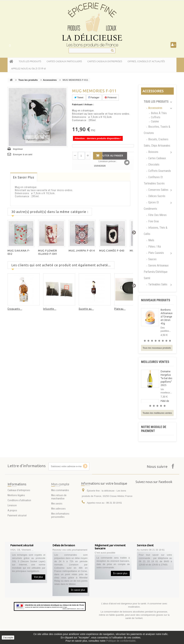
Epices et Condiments (151, 206)
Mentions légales (16, 516)
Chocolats (153, 165)
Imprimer (18, 149)
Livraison (12, 526)
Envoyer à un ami (23, 154)
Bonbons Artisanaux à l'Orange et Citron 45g (167, 317)
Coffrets (155, 117)
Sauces (152, 259)
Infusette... (50, 309)
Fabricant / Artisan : (83, 104)
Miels (151, 240)
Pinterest (111, 97)
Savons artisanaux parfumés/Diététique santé (156, 272)
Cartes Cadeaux (157, 158)
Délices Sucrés (156, 196)
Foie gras (153, 221)
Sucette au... (86, 309)
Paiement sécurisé (17, 536)
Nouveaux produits (156, 300)
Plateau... (120, 309)
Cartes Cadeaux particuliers (64, 61)
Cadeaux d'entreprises (19, 511)
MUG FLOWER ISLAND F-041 (48, 252)
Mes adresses (58, 533)
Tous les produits (28, 80)
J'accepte (8, 638)
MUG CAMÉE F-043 (112, 251)
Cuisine (155, 121)
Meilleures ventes (155, 362)
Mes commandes (60, 515)
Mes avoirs (57, 528)
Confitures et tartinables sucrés (154, 180)
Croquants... (15, 309)
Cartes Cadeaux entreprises (105, 61)
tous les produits (30, 61)
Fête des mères (157, 215)
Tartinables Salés (157, 284)
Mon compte (60, 508)
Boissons (153, 152)
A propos (12, 531)
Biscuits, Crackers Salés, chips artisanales (157, 142)
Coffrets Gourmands (159, 171)
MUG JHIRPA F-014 (82, 251)
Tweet (79, 97)
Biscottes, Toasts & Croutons (157, 130)
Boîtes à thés (158, 113)
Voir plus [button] (38, 577)
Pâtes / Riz (154, 247)
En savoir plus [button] (78, 590)
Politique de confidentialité (121, 641)
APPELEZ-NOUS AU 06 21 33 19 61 (28, 69)
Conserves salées (158, 190)
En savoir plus (24, 177)
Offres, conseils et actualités (146, 61)
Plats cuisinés (156, 253)
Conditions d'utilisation (19, 521)
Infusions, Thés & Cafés (156, 231)
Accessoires (50, 80)
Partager (94, 97)
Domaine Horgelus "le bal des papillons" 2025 (166, 378)
